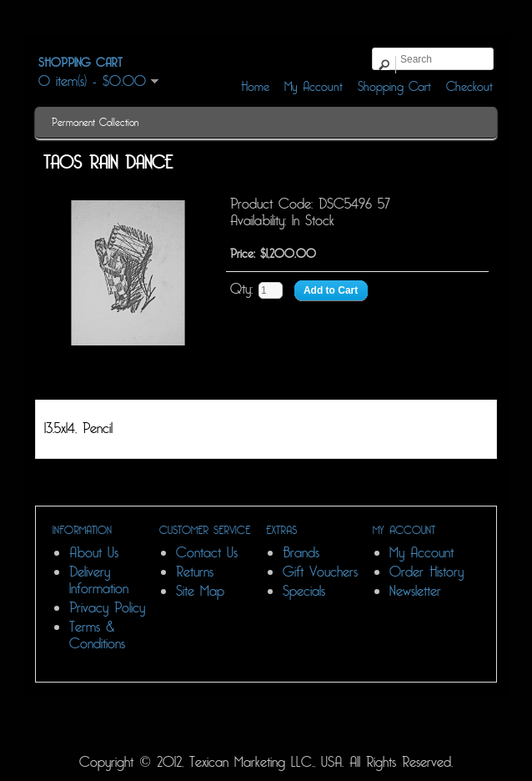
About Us (94, 553)
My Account (422, 553)
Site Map (200, 591)
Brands (301, 553)
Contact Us (207, 553)
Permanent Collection (95, 123)
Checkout (469, 87)
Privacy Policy (107, 608)
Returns (195, 572)
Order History (427, 572)
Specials (304, 591)
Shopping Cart (394, 87)
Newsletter (415, 591)
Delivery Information (99, 580)
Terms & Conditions (97, 635)
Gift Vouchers (320, 572)
